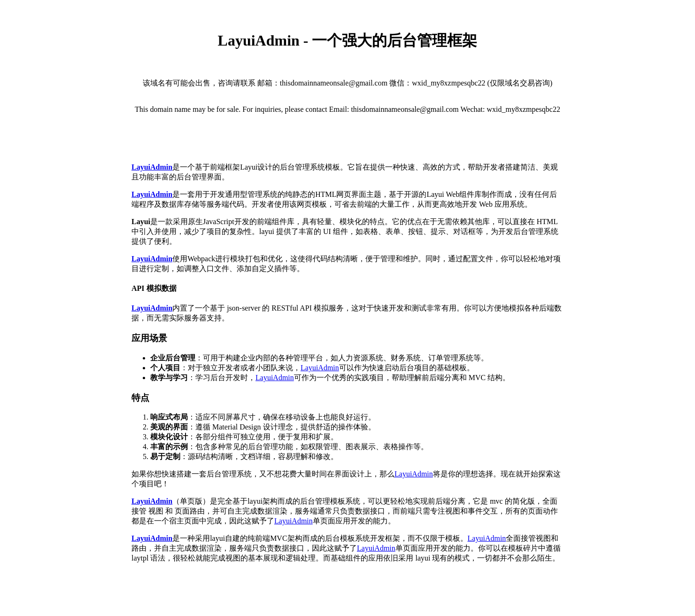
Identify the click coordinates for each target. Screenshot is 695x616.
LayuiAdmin (320, 368)
